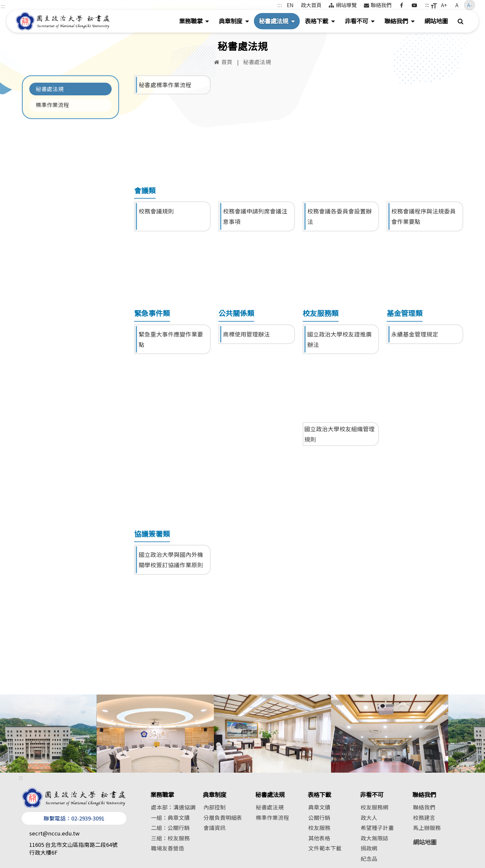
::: (3, 6)
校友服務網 (374, 807)
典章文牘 (319, 807)
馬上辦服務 (427, 828)
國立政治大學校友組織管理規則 (339, 434)
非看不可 (362, 22)
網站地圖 (436, 21)
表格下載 (322, 22)
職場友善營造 (168, 848)
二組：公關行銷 (170, 828)
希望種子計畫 (377, 828)
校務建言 (424, 818)
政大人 (369, 818)
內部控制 (215, 807)
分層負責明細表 (223, 818)
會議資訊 (215, 828)
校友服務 (319, 828)
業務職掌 (197, 22)
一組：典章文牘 (170, 818)
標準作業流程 (52, 105)
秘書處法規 (279, 22)
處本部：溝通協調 (173, 807)
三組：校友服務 (170, 838)
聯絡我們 (402, 22)
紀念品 (369, 859)
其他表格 (319, 838)
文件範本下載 (325, 848)
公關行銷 (319, 818)
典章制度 (236, 22)
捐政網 (369, 848)
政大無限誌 (374, 838)
